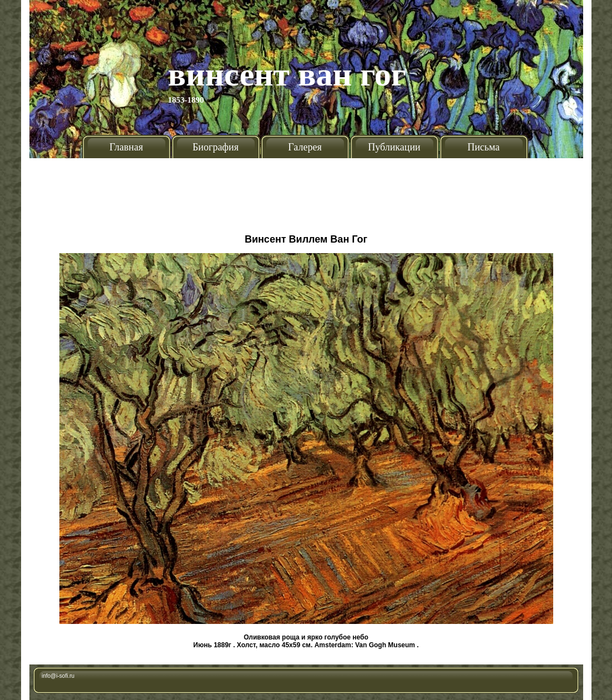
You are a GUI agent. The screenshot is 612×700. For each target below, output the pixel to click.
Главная (126, 147)
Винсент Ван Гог (287, 74)
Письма (483, 147)
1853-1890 (186, 100)
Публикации (394, 147)
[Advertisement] (306, 192)
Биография (216, 147)
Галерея (305, 147)
